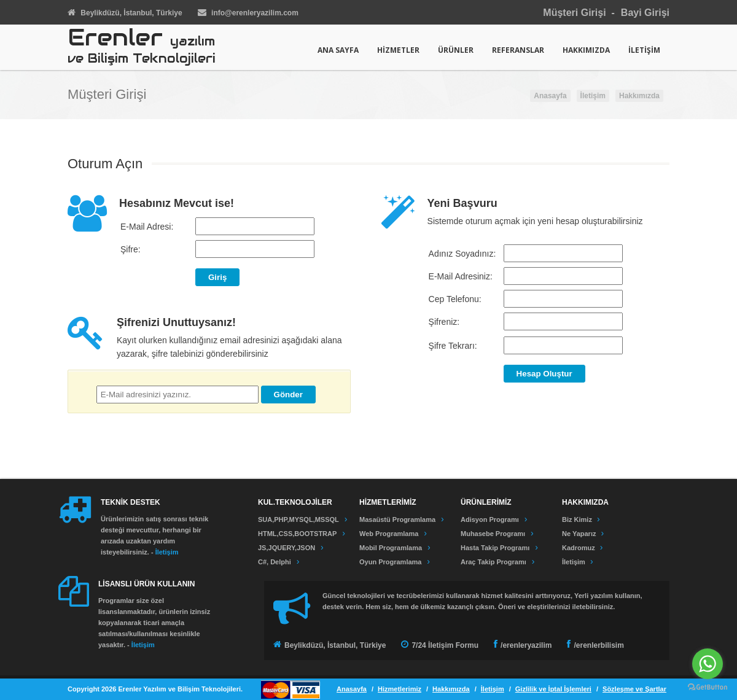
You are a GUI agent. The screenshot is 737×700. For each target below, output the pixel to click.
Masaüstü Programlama (397, 519)
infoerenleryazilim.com (255, 13)
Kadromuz (579, 548)
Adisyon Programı (490, 519)
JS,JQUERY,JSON (287, 548)
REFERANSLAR (518, 50)
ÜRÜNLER (456, 50)
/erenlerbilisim (599, 645)
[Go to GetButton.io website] (708, 687)
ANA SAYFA (338, 50)
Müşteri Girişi (574, 13)
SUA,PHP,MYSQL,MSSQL (298, 519)
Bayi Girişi (645, 13)
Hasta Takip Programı (495, 548)
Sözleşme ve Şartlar (634, 689)
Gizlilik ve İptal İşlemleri (553, 689)
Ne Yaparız (580, 534)
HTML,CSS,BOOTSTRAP (297, 534)
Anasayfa (550, 96)
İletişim (593, 96)
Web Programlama (389, 534)
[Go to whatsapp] (708, 664)
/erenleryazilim (526, 645)
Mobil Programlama (391, 548)
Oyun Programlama (390, 562)
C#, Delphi (275, 562)
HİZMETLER (398, 50)
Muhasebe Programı (493, 534)
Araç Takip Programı (493, 562)
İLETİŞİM (644, 50)
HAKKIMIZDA (586, 50)
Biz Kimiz (578, 519)
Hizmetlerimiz (400, 689)
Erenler (142, 48)
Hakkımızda (639, 96)
